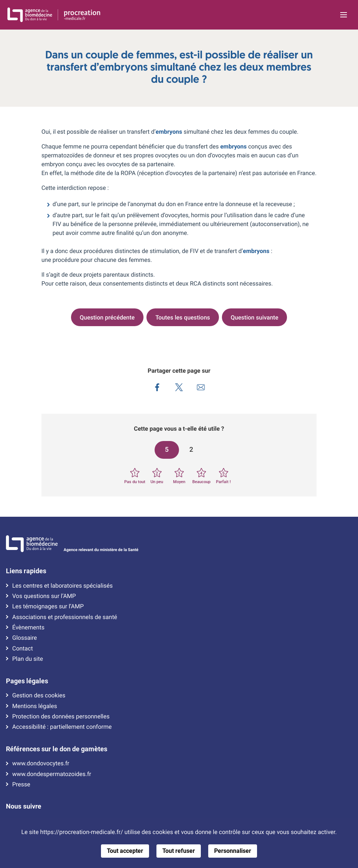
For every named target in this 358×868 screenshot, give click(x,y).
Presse (21, 785)
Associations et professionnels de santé (65, 617)
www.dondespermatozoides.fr (52, 774)
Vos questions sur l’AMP (44, 596)
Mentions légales (35, 706)
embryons (169, 132)
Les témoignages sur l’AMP (48, 606)
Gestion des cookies (39, 696)
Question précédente (107, 317)
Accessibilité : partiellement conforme (62, 727)
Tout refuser (179, 851)
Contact (23, 649)
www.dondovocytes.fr (41, 763)
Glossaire (25, 638)
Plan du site (28, 659)
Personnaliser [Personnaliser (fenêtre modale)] (233, 851)
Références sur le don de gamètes (57, 749)
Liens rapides (26, 571)
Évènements (28, 628)
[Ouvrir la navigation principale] (343, 15)
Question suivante (255, 317)
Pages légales (27, 681)
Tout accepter (125, 851)
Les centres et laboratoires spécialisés (63, 586)
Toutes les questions (183, 317)
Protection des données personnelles (61, 717)
